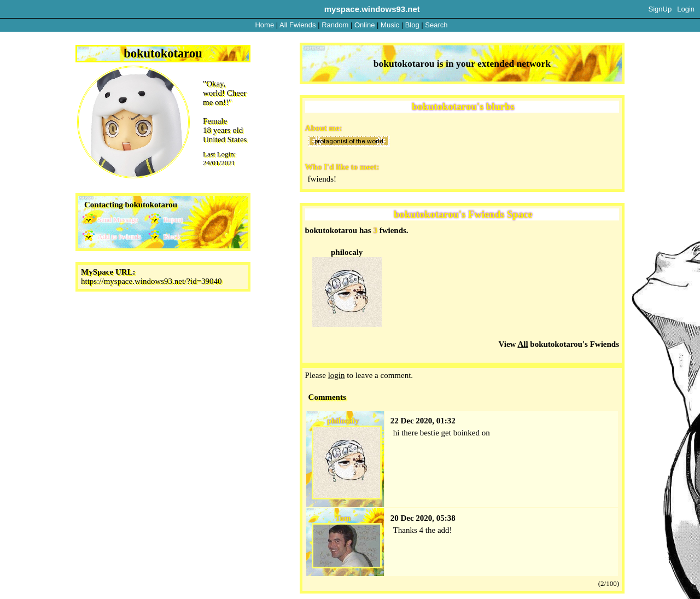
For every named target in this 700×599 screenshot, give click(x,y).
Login (686, 9)
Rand (335, 25)
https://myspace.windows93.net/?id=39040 (151, 281)
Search (436, 25)
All (297, 25)
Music (390, 25)
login (337, 375)
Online (365, 25)
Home (264, 25)
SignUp (660, 9)
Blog (412, 25)
